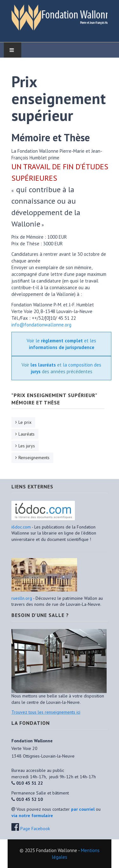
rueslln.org (22, 598)
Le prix (25, 422)
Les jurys (27, 446)
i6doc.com (22, 527)
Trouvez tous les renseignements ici (46, 712)
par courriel (83, 809)
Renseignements (34, 458)
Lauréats (26, 434)
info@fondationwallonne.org (41, 325)
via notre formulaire (32, 815)
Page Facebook (35, 829)
